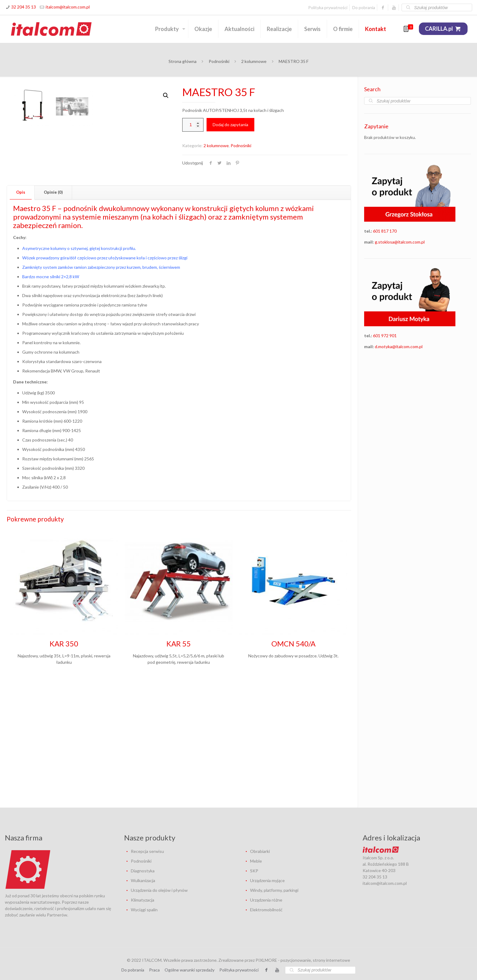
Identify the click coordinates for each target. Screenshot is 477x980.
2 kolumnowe (254, 61)
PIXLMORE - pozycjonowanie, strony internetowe (303, 960)
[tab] (21, 312)
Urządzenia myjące (267, 880)
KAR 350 (64, 763)
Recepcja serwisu (147, 851)
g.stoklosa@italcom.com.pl (400, 242)
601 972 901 (385, 336)
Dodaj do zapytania (230, 125)
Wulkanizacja (143, 880)
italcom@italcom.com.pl (68, 7)
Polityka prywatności (328, 7)
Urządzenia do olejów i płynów (159, 890)
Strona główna (183, 61)
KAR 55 (179, 763)
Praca (154, 970)
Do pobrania (364, 7)
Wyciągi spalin (144, 910)
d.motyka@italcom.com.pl (399, 346)
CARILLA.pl (443, 29)
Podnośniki (219, 61)
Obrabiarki (260, 851)
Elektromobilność (266, 910)
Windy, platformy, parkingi (274, 890)
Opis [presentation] (21, 312)
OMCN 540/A (293, 763)
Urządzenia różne (266, 900)
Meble (256, 861)
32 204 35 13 (24, 7)
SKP (254, 871)
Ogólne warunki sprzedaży (190, 970)
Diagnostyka (143, 871)
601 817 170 (385, 231)
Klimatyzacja (143, 900)
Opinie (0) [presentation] (53, 312)
